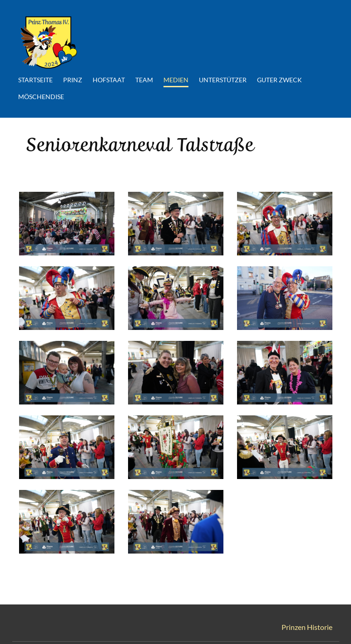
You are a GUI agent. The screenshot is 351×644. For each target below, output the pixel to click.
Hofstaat (108, 79)
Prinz (72, 79)
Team (143, 79)
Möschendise (40, 96)
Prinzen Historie (307, 626)
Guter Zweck (279, 79)
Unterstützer (222, 79)
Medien (175, 79)
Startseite (35, 79)
